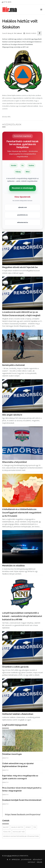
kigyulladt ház (19, 832)
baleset (19, 33)
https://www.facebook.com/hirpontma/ (23, 814)
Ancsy (10, 33)
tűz (35, 827)
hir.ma (9, 856)
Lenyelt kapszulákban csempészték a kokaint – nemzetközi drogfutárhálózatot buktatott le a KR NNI (22, 616)
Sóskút (28, 827)
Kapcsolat (32, 862)
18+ (15, 33)
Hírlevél (39, 862)
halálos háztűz (17, 827)
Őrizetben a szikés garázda (15, 667)
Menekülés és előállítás (14, 566)
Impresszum (16, 860)
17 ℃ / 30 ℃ (7, 2)
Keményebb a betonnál (13, 365)
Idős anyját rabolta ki (12, 415)
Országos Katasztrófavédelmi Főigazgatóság (21, 836)
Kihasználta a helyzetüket (15, 462)
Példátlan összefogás (12, 754)
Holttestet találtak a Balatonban (18, 714)
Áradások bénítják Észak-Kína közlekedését (22, 800)
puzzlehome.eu (22, 215)
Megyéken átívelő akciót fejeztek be (20, 267)
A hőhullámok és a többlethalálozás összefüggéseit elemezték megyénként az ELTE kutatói (22, 513)
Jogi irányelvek (26, 860)
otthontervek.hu (22, 222)
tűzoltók (7, 832)
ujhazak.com (22, 207)
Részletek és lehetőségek (23, 188)
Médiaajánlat (38, 860)
